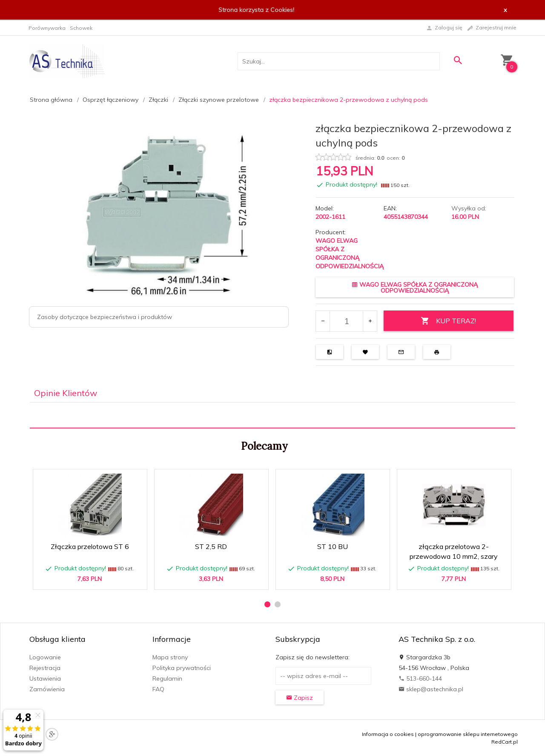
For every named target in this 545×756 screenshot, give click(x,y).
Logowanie (45, 657)
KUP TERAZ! (448, 321)
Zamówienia (47, 689)
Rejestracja (45, 668)
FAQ (158, 689)
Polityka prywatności (182, 668)
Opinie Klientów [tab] (66, 393)
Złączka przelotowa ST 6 (90, 546)
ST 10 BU (333, 546)
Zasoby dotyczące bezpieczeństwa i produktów (105, 317)
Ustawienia (45, 678)
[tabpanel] (272, 415)
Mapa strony (170, 657)
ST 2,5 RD (211, 546)
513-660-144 (420, 678)
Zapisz (300, 698)
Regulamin (167, 678)
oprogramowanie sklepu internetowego (468, 734)
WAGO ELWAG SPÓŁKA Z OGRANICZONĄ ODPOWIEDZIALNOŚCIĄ (415, 287)
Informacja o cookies (388, 734)
